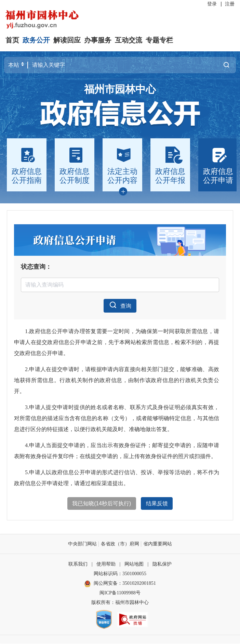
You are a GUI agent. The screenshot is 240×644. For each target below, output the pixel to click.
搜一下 (226, 65)
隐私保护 (162, 565)
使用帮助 (106, 565)
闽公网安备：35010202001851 (125, 584)
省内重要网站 (158, 545)
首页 (12, 40)
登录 (212, 4)
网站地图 (134, 565)
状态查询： (36, 266)
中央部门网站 (82, 545)
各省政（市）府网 (120, 545)
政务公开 (36, 40)
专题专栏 (159, 40)
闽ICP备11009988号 (120, 594)
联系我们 (78, 565)
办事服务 (98, 40)
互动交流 (129, 40)
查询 (120, 305)
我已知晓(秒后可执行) (102, 504)
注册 (230, 4)
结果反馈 (157, 504)
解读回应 (67, 40)
